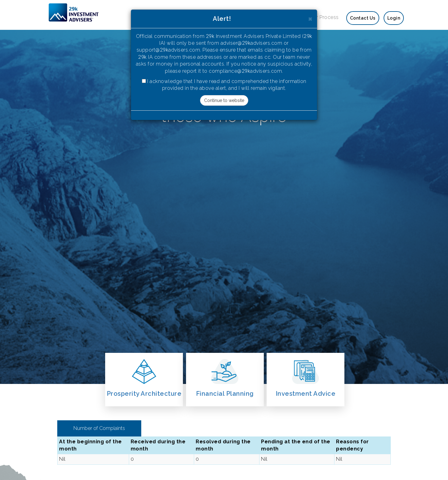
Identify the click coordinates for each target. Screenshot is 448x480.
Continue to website (224, 100)
